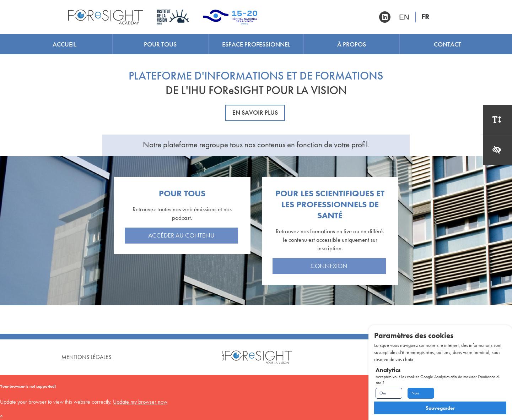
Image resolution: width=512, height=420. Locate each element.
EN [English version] (404, 17)
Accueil (64, 44)
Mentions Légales (86, 357)
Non (415, 393)
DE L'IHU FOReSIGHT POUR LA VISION (256, 90)
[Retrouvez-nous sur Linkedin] (385, 17)
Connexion (329, 266)
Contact (448, 44)
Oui (383, 393)
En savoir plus (255, 113)
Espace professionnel (256, 44)
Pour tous (160, 44)
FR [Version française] (425, 17)
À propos (352, 44)
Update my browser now (140, 402)
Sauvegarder (440, 408)
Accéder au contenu (181, 235)
